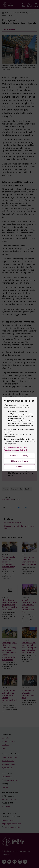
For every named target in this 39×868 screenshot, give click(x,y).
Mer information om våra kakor (15, 448)
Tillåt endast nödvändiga (19, 456)
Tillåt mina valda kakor (19, 461)
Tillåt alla (20, 467)
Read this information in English (16, 450)
